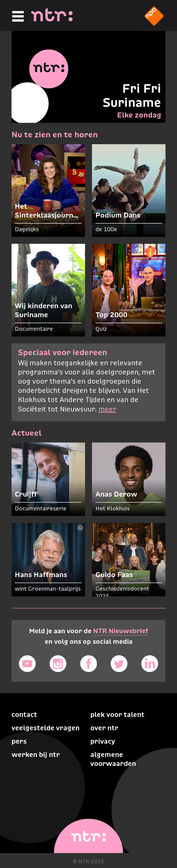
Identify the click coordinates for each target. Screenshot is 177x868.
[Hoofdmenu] (17, 16)
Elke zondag (139, 115)
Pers (19, 741)
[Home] (52, 20)
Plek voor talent (117, 714)
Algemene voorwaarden (113, 759)
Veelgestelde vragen (46, 728)
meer (107, 410)
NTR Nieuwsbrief (121, 631)
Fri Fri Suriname (132, 95)
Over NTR (104, 728)
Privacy (103, 741)
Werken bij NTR (36, 754)
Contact (24, 714)
